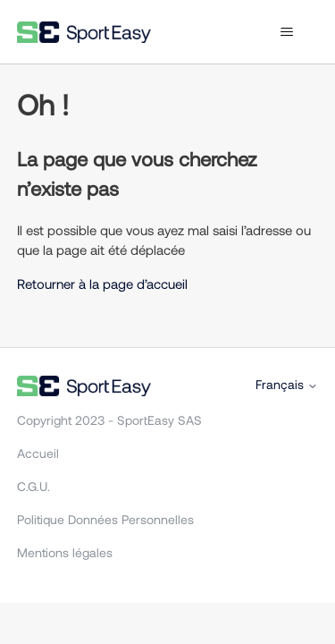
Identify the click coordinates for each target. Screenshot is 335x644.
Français (287, 385)
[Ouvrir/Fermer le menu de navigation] (286, 32)
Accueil (38, 453)
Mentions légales (65, 552)
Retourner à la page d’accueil (102, 284)
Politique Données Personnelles (105, 519)
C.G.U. (33, 486)
